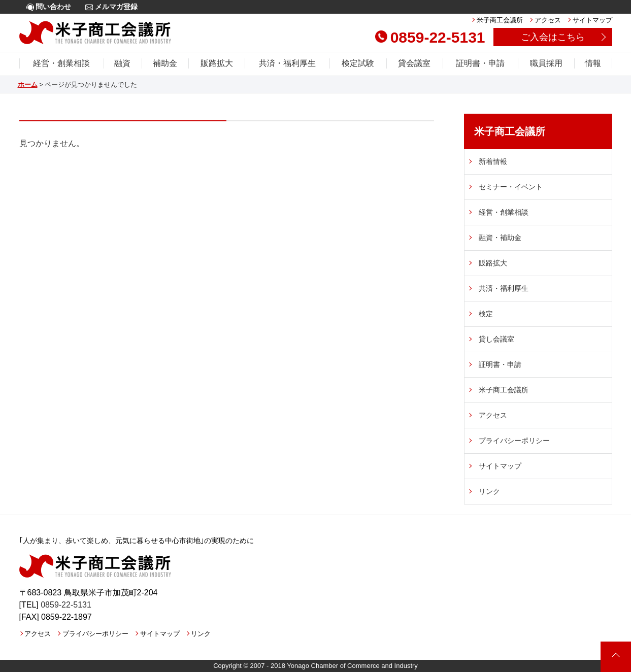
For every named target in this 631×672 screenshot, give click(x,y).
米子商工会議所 (500, 20)
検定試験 (358, 63)
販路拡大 (217, 63)
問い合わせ (49, 7)
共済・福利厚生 (287, 63)
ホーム (28, 85)
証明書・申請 (480, 63)
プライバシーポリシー (514, 441)
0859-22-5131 (430, 37)
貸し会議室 (496, 339)
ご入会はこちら (553, 37)
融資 (122, 63)
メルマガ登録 (111, 7)
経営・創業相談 (61, 63)
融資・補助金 (500, 238)
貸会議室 (414, 63)
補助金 (165, 63)
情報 (593, 63)
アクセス (548, 20)
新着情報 (493, 161)
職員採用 (546, 63)
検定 (486, 314)
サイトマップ (592, 20)
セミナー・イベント (511, 187)
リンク (489, 491)
